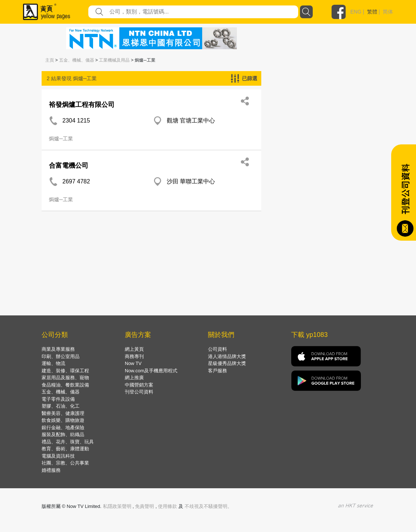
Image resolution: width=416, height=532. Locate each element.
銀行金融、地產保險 (63, 428)
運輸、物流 (53, 363)
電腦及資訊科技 (58, 456)
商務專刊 (134, 356)
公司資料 (217, 349)
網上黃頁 (134, 349)
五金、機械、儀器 (77, 60)
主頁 (50, 60)
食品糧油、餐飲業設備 (65, 385)
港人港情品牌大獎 (227, 356)
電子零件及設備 (58, 399)
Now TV (133, 363)
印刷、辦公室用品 (61, 356)
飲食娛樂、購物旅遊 (63, 420)
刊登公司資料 (139, 392)
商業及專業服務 (58, 349)
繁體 (372, 12)
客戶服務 (217, 371)
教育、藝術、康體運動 (65, 449)
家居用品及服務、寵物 (65, 378)
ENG (356, 12)
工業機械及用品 (114, 60)
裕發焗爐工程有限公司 (82, 105)
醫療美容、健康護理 (63, 413)
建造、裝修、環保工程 (65, 371)
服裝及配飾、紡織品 (63, 434)
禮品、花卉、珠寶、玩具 (68, 442)
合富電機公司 (69, 166)
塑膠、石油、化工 (61, 406)
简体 (388, 12)
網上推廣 (134, 378)
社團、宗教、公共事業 (65, 463)
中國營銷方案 (139, 385)
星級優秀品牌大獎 (227, 363)
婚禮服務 (51, 470)
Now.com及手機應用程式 (151, 371)
